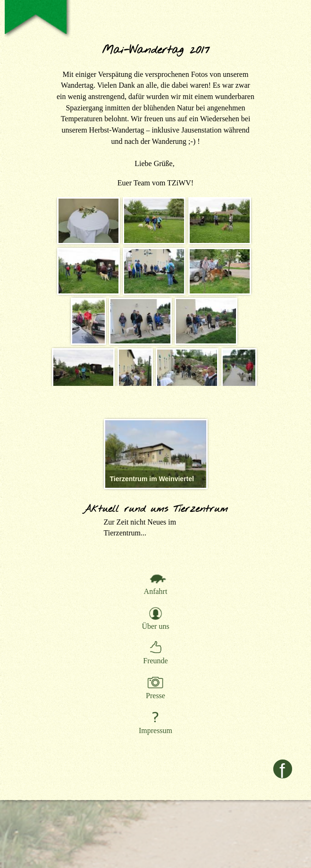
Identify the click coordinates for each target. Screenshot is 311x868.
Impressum (155, 730)
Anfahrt (156, 591)
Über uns (155, 626)
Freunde (155, 661)
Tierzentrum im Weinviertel (152, 479)
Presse (155, 696)
